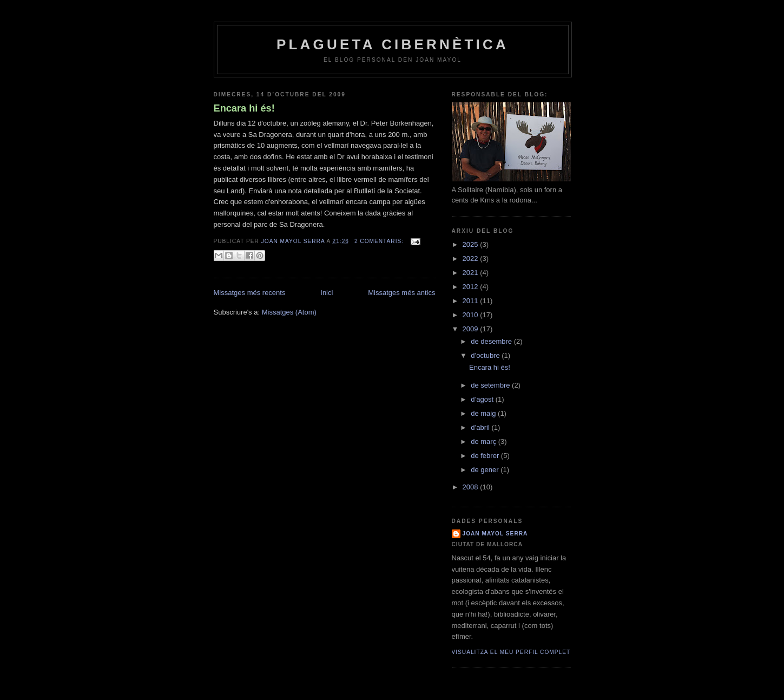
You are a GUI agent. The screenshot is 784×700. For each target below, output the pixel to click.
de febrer (486, 456)
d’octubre (486, 355)
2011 (472, 301)
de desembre (492, 341)
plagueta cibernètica (393, 44)
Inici (327, 293)
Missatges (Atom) (289, 312)
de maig (484, 413)
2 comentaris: (380, 241)
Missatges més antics (401, 293)
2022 (472, 259)
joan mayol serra (495, 534)
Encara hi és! (244, 108)
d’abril (481, 427)
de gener (486, 470)
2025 (472, 244)
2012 (472, 287)
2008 (472, 487)
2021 (472, 273)
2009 (472, 329)
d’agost (483, 399)
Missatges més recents (250, 293)
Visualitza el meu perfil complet (511, 652)
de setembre (491, 385)
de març (485, 441)
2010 (472, 315)
